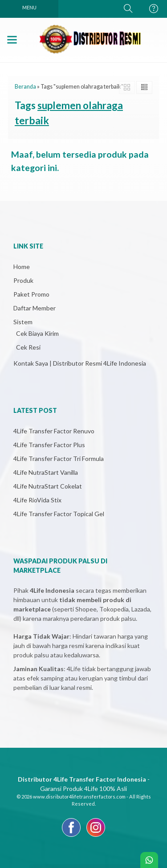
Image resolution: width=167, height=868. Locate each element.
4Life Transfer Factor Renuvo (54, 431)
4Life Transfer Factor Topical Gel (59, 514)
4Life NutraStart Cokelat (48, 486)
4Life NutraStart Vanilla (46, 472)
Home (22, 267)
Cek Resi (28, 347)
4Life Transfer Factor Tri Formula (59, 458)
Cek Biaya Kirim (37, 333)
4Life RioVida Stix (37, 500)
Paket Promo (31, 294)
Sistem (23, 322)
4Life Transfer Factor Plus (49, 445)
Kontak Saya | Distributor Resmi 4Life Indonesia (80, 363)
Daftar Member (35, 308)
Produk (23, 280)
